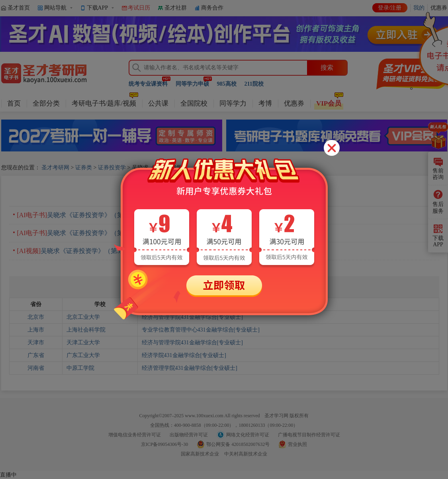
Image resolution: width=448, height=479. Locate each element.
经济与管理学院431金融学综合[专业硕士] (192, 317)
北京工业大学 (83, 317)
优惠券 (294, 103)
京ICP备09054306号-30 (165, 444)
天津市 (36, 343)
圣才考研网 (55, 168)
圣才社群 (176, 8)
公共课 (158, 103)
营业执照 (297, 444)
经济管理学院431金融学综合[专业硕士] (190, 368)
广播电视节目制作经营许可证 (309, 435)
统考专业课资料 (148, 84)
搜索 (327, 68)
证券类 (84, 168)
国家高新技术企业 (200, 454)
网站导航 (55, 8)
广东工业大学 (83, 355)
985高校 (227, 84)
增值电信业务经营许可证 (135, 435)
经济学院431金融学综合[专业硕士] (184, 355)
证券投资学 (112, 168)
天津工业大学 (83, 343)
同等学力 (233, 103)
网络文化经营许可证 (248, 435)
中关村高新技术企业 (246, 454)
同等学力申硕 (192, 84)
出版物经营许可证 (189, 435)
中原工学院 (80, 368)
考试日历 (139, 8)
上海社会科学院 (86, 330)
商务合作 (212, 8)
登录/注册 (390, 8)
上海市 (36, 330)
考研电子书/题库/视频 (104, 103)
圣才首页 (19, 8)
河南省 (36, 368)
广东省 (36, 355)
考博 (265, 103)
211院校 (254, 84)
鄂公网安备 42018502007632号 (238, 444)
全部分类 (46, 103)
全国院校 (194, 103)
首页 (14, 103)
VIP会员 (329, 103)
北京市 (36, 317)
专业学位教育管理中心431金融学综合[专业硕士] (201, 330)
